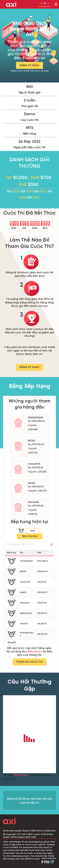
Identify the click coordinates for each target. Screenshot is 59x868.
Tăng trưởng (30, 536)
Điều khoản (35, 652)
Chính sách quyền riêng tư (16, 831)
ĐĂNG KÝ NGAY (29, 65)
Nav (33, 531)
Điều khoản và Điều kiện (44, 831)
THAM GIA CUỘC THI (29, 662)
